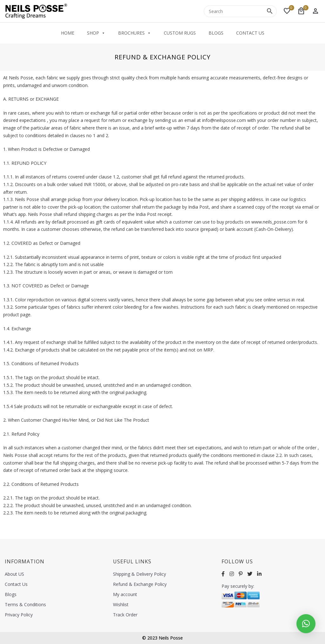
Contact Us (250, 33)
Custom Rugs (180, 33)
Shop (96, 33)
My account (125, 594)
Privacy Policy (19, 615)
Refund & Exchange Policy (140, 584)
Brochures (135, 33)
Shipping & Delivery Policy (139, 574)
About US (14, 574)
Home (68, 33)
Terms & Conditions (25, 604)
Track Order (125, 615)
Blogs (216, 33)
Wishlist (121, 604)
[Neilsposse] (36, 11)
